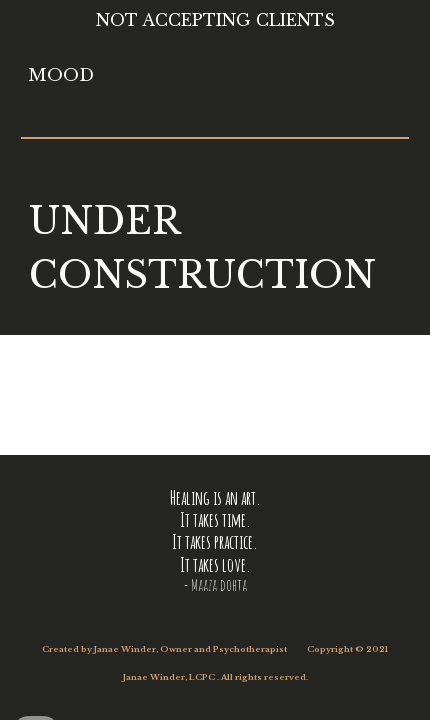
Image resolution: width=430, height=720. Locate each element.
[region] (215, 24)
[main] (215, 249)
